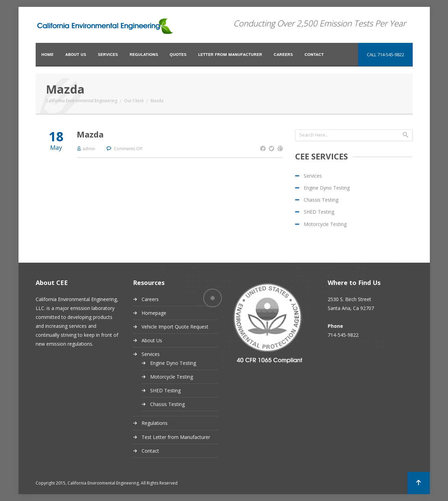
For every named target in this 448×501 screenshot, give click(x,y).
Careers (283, 55)
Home (48, 55)
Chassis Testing (321, 200)
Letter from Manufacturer (230, 55)
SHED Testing (319, 212)
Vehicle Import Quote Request (175, 327)
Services (108, 55)
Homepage (154, 313)
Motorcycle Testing (325, 224)
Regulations (144, 55)
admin (89, 149)
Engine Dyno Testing (327, 188)
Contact (314, 55)
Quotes (178, 55)
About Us (76, 55)
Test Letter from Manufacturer (176, 437)
